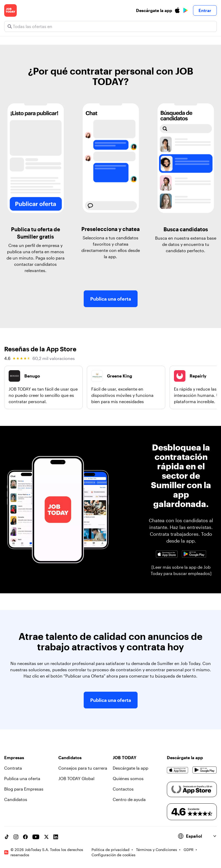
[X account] (46, 837)
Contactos (123, 789)
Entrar (205, 10)
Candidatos (16, 799)
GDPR (189, 850)
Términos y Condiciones (157, 850)
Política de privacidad (110, 850)
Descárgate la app (131, 768)
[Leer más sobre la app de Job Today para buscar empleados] (181, 570)
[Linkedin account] (56, 837)
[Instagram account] (16, 837)
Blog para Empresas (24, 789)
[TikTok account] (7, 837)
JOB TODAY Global (76, 778)
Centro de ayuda (129, 799)
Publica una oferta (111, 299)
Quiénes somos (128, 778)
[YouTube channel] (36, 837)
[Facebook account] (25, 837)
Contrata (13, 768)
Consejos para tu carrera (83, 768)
